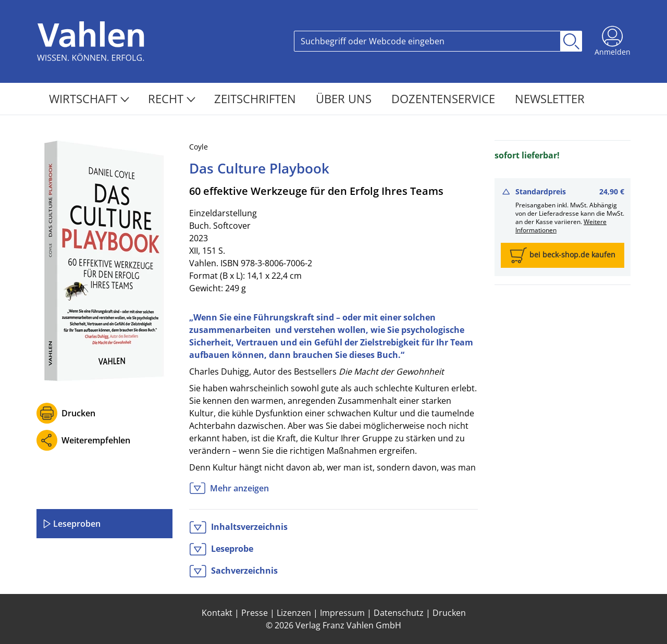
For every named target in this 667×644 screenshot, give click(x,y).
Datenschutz (399, 613)
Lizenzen (294, 613)
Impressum (342, 613)
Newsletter (550, 98)
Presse (255, 613)
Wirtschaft (89, 98)
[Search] (427, 41)
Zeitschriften (257, 98)
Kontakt (217, 613)
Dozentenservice (445, 98)
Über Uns (345, 98)
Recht (172, 98)
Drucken (78, 413)
